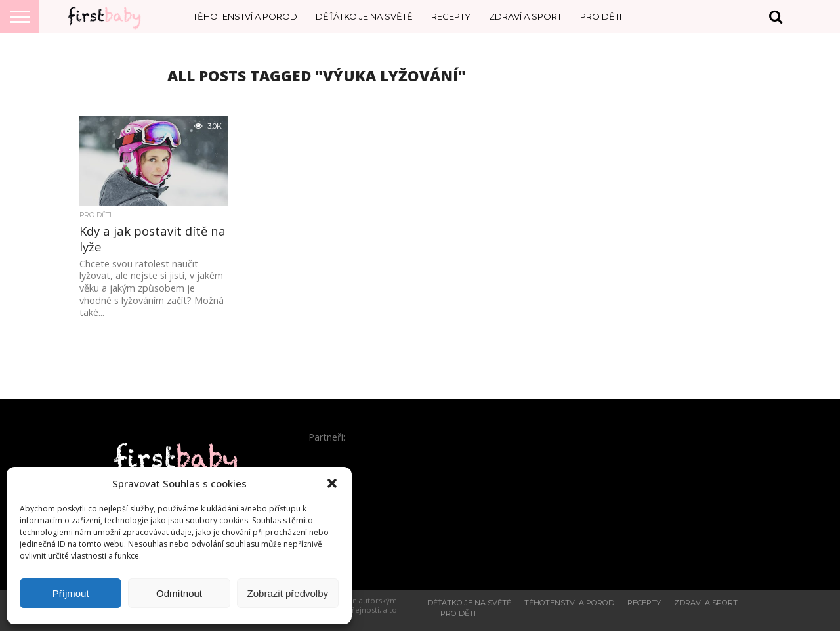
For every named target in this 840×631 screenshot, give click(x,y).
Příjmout (71, 593)
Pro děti (601, 16)
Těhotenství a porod (245, 16)
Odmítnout (179, 593)
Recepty (451, 16)
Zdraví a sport (525, 16)
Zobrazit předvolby (288, 593)
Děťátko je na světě (364, 16)
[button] (332, 483)
